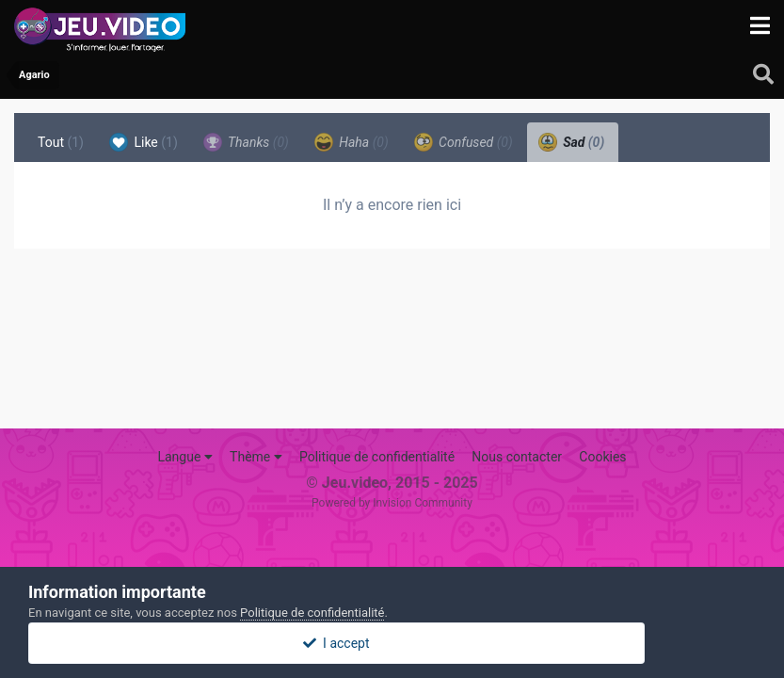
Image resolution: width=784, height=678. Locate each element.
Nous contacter (517, 457)
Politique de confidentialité (377, 457)
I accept (392, 643)
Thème (256, 457)
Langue (184, 457)
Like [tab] (144, 142)
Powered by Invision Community (392, 503)
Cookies (602, 457)
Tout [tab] (61, 142)
